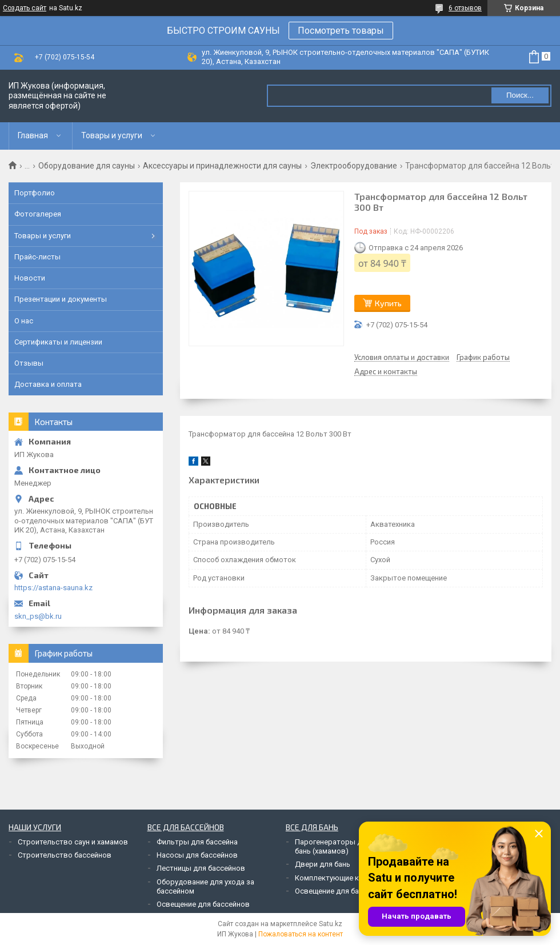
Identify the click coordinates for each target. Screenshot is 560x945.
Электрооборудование (354, 166)
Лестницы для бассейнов (201, 868)
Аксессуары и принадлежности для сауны (222, 166)
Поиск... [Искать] (520, 95)
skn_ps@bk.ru (38, 616)
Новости (30, 278)
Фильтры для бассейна (197, 842)
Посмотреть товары (341, 31)
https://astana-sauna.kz (53, 588)
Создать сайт (25, 8)
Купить (388, 303)
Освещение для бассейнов (203, 904)
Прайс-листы (37, 257)
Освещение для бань (331, 891)
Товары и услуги (112, 135)
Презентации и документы (61, 299)
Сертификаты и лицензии (58, 342)
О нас (24, 321)
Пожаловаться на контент (301, 934)
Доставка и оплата (48, 384)
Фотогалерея (38, 214)
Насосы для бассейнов (197, 855)
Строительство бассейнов (65, 855)
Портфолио (35, 193)
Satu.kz (331, 924)
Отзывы (29, 363)
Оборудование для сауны (87, 166)
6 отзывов (465, 8)
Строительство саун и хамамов (73, 842)
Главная (33, 135)
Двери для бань (323, 864)
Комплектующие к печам (338, 878)
